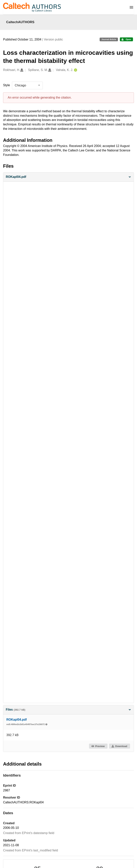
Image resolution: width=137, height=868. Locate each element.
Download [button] (119, 746)
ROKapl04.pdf (17, 720)
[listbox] (27, 85)
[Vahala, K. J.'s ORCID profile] (75, 70)
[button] (68, 177)
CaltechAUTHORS (20, 22)
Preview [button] (98, 746)
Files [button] (68, 710)
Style (7, 85)
